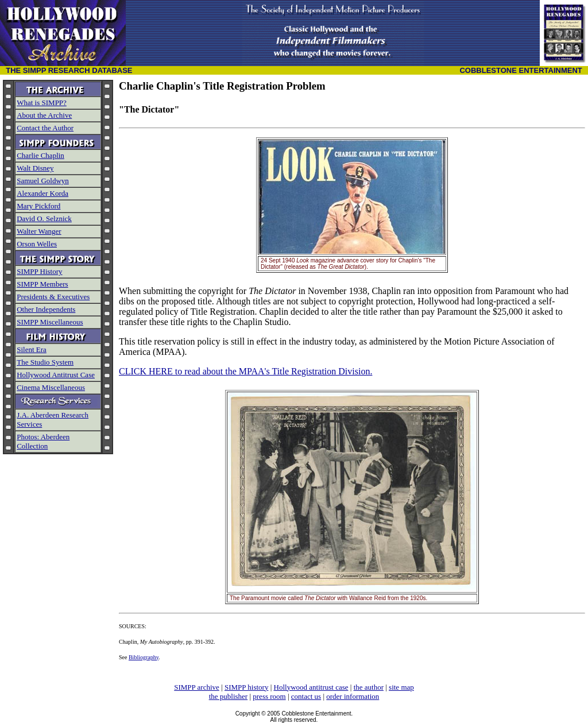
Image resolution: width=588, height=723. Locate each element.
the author (369, 687)
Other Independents (46, 309)
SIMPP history (246, 687)
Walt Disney (35, 168)
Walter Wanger (39, 231)
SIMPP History (39, 271)
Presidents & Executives (53, 297)
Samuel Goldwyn (43, 181)
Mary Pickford (38, 206)
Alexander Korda (42, 193)
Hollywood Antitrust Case (56, 375)
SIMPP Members (42, 284)
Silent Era (32, 349)
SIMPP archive (197, 687)
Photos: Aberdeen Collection (43, 441)
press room (269, 696)
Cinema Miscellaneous (51, 387)
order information (353, 696)
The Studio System (45, 362)
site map (401, 687)
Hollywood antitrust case (311, 687)
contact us (306, 696)
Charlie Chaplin (40, 155)
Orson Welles (37, 244)
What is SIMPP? (42, 103)
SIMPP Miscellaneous (50, 322)
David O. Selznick (44, 219)
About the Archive (44, 115)
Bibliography (144, 657)
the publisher (229, 696)
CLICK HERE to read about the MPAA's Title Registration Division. (245, 371)
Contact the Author (45, 128)
